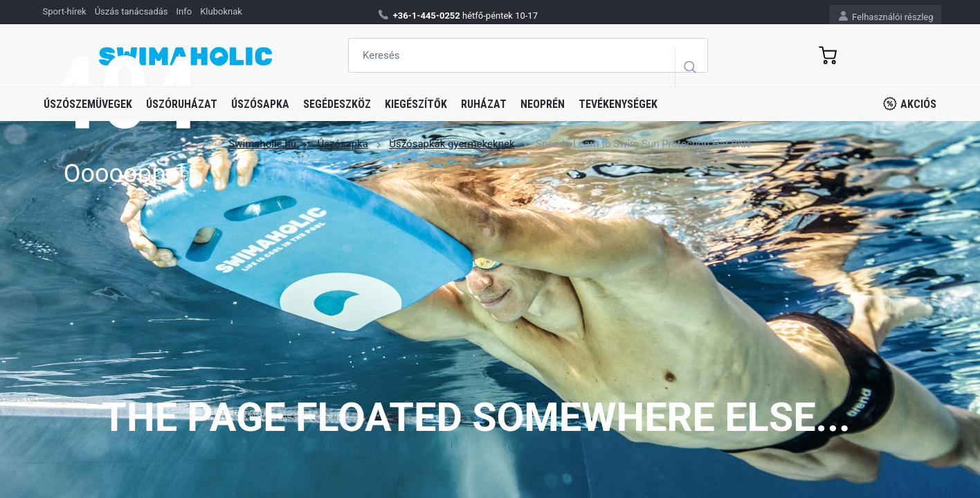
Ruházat (484, 104)
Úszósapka (260, 104)
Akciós (910, 104)
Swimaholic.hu (262, 144)
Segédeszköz (337, 104)
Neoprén (543, 104)
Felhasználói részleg (886, 16)
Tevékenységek (618, 104)
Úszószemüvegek (88, 104)
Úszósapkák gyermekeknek (452, 144)
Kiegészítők (416, 104)
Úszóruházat (182, 104)
